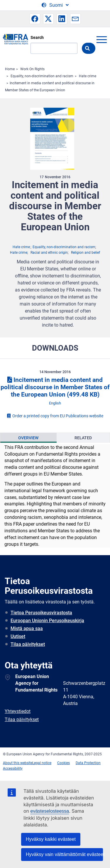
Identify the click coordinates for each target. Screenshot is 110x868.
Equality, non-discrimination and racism (42, 76)
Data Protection (88, 763)
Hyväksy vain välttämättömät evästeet (64, 854)
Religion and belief (86, 253)
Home (10, 69)
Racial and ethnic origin (49, 253)
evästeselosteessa (50, 811)
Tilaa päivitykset (28, 644)
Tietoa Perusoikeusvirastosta (41, 613)
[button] (35, 19)
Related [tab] (83, 438)
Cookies (64, 763)
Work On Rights (32, 69)
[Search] (54, 48)
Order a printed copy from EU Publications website (55, 416)
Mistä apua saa (27, 628)
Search (37, 37)
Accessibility (13, 768)
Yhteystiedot (18, 711)
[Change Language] (55, 5)
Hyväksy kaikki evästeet (51, 839)
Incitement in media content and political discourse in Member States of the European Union (55, 387)
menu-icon (101, 40)
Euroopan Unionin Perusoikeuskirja (47, 621)
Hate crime (88, 76)
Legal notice (42, 763)
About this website (18, 763)
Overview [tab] (28, 438)
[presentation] (28, 438)
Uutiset (18, 636)
